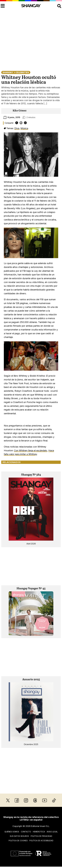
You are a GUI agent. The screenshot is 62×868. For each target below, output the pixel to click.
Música (24, 128)
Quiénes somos (12, 832)
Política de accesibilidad (41, 841)
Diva (17, 128)
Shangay (8, 72)
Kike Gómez (20, 111)
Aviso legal (52, 832)
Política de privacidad (41, 836)
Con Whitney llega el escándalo (31, 450)
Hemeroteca (39, 832)
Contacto (26, 832)
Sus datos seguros (19, 836)
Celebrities (22, 72)
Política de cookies (18, 841)
